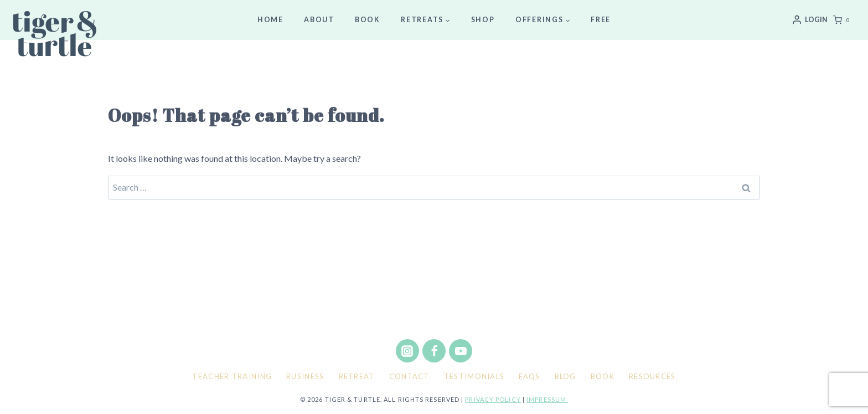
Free (601, 20)
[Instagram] (407, 351)
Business (305, 376)
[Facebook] (434, 351)
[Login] (810, 20)
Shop (483, 20)
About (319, 20)
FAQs (529, 376)
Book (368, 20)
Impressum (547, 399)
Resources (652, 376)
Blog (565, 376)
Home (270, 20)
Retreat (357, 376)
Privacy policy (493, 399)
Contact (409, 376)
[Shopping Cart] (844, 20)
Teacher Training (232, 376)
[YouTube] (461, 351)
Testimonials (474, 376)
